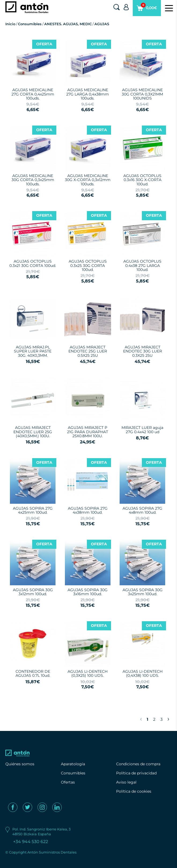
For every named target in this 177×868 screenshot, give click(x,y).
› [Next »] (168, 719)
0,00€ (147, 9)
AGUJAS (102, 24)
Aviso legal (126, 782)
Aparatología (73, 764)
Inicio (10, 24)
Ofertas (68, 782)
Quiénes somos (20, 764)
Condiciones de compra (138, 764)
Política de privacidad (136, 773)
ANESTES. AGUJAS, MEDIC (68, 24)
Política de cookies (134, 791)
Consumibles (30, 24)
